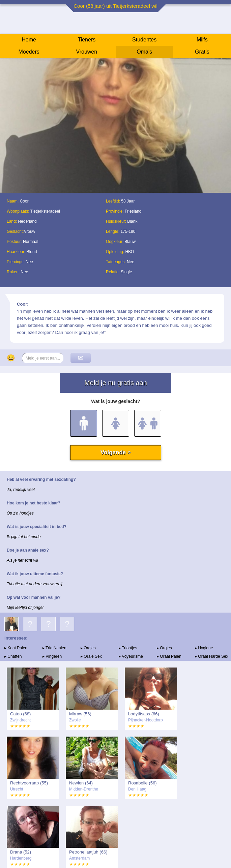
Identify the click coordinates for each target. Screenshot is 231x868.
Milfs (202, 40)
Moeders (29, 52)
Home (29, 40)
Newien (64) (81, 783)
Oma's (144, 52)
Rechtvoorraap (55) (29, 783)
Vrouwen (87, 52)
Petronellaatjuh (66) (88, 852)
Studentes (144, 40)
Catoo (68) (20, 714)
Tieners (86, 40)
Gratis (202, 52)
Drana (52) (21, 852)
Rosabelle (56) (142, 783)
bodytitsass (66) (144, 714)
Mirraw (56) (80, 714)
